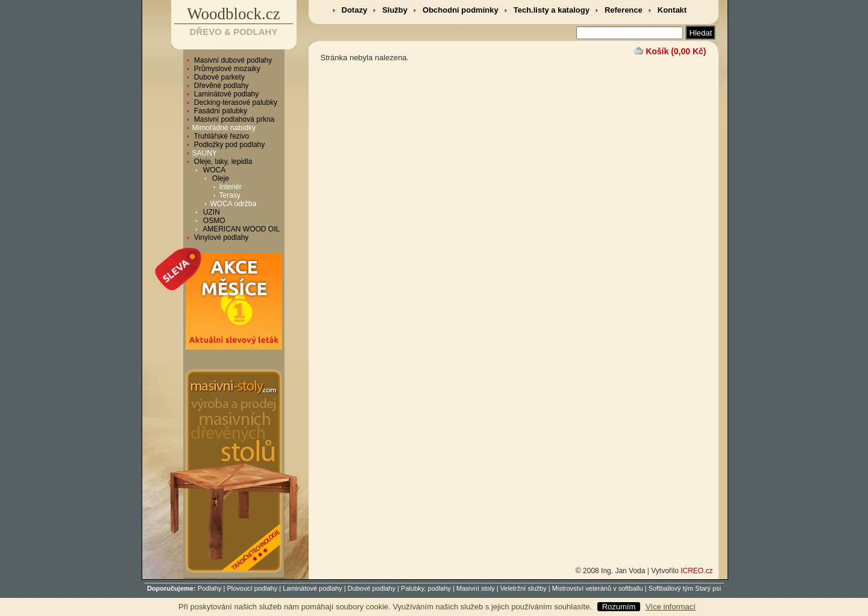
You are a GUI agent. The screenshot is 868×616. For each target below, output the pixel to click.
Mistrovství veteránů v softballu (598, 588)
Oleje (220, 178)
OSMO (213, 221)
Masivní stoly (476, 588)
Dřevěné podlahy (221, 86)
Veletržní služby (524, 588)
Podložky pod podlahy (229, 145)
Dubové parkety (219, 77)
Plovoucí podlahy (252, 588)
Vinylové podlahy (221, 237)
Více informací (671, 607)
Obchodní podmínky (461, 10)
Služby (395, 10)
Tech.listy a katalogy (552, 10)
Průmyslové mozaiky (226, 69)
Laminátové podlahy (226, 94)
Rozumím (619, 607)
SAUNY (205, 153)
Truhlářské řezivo (221, 136)
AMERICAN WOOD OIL (241, 229)
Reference (624, 10)
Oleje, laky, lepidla (222, 162)
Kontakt (672, 10)
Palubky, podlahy (426, 588)
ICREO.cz (697, 571)
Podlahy (210, 588)
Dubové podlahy (372, 588)
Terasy (230, 195)
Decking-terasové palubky (235, 102)
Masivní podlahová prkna (234, 119)
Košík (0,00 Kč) (676, 51)
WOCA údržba (234, 204)
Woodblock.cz (234, 14)
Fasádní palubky (220, 111)
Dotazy (355, 10)
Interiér (231, 187)
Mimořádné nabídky (224, 128)
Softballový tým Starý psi (685, 588)
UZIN (211, 212)
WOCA (214, 170)
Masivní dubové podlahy (232, 60)
